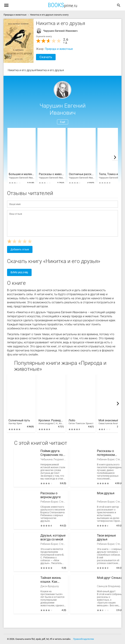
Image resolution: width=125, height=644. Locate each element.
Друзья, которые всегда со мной (53, 537)
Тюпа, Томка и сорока (112, 174)
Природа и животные (59, 49)
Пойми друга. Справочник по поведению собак (52, 453)
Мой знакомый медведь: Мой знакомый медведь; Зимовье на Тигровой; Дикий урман (111, 422)
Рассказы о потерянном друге (106, 453)
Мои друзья (106, 493)
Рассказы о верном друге (51, 495)
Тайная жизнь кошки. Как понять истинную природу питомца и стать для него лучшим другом (53, 580)
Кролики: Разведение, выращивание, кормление (51, 422)
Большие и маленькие (22, 174)
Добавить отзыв (20, 249)
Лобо (81, 422)
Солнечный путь (19, 422)
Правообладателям (84, 639)
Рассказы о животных (52, 174)
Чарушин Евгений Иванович (60, 31)
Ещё (63, 122)
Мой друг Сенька (110, 578)
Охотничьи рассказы (82, 174)
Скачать (46, 57)
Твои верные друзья (106, 537)
